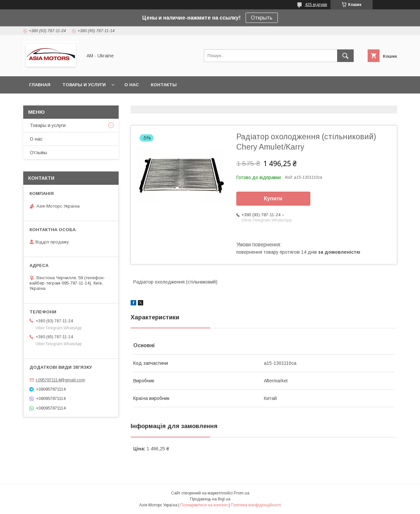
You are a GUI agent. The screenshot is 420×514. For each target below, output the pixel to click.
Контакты (164, 85)
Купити (273, 198)
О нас (132, 85)
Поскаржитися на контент (204, 505)
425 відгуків (316, 5)
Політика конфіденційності (256, 505)
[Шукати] (345, 56)
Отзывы (38, 153)
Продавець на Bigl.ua (210, 499)
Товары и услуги (84, 85)
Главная (40, 85)
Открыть (262, 18)
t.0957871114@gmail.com (60, 380)
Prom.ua (241, 493)
